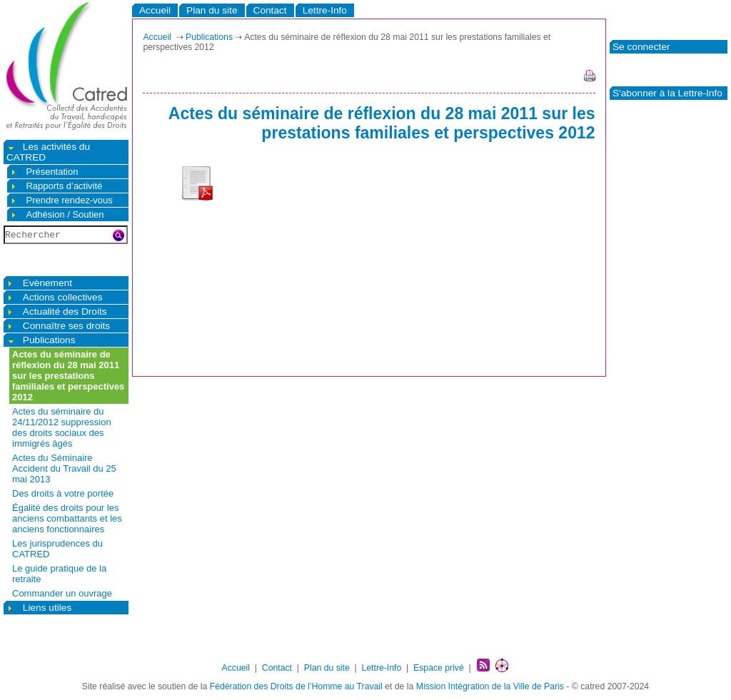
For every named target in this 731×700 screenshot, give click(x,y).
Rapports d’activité (56, 186)
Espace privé (439, 668)
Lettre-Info (325, 10)
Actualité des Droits (57, 311)
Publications (41, 340)
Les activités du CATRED (48, 152)
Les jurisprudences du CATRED (57, 549)
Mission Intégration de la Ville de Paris (490, 686)
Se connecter (641, 47)
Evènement (39, 283)
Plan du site (212, 10)
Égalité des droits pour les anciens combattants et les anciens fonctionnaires (67, 518)
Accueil (155, 10)
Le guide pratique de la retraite (59, 574)
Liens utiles (39, 608)
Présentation (44, 172)
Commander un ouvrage (62, 593)
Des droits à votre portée (63, 493)
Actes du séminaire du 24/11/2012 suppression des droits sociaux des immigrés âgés (62, 427)
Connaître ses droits (58, 326)
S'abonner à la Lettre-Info (667, 93)
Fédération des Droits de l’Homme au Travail (296, 686)
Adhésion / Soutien (57, 214)
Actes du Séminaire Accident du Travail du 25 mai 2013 (64, 468)
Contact (270, 10)
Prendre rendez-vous (61, 200)
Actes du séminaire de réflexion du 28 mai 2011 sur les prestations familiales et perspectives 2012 (68, 376)
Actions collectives (55, 297)
